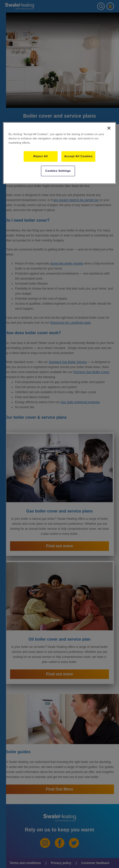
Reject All (41, 156)
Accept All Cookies (78, 156)
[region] (60, 153)
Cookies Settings (58, 171)
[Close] (109, 128)
